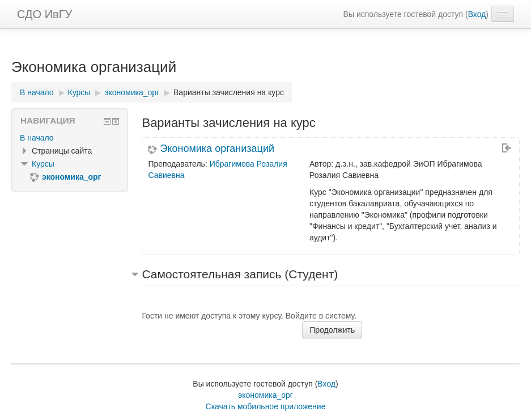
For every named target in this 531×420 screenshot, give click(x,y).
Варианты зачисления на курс (229, 92)
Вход (477, 14)
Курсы (43, 164)
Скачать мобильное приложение (266, 406)
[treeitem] (70, 138)
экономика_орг (265, 395)
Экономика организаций (217, 149)
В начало (37, 138)
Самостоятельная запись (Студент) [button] (240, 274)
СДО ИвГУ (44, 14)
